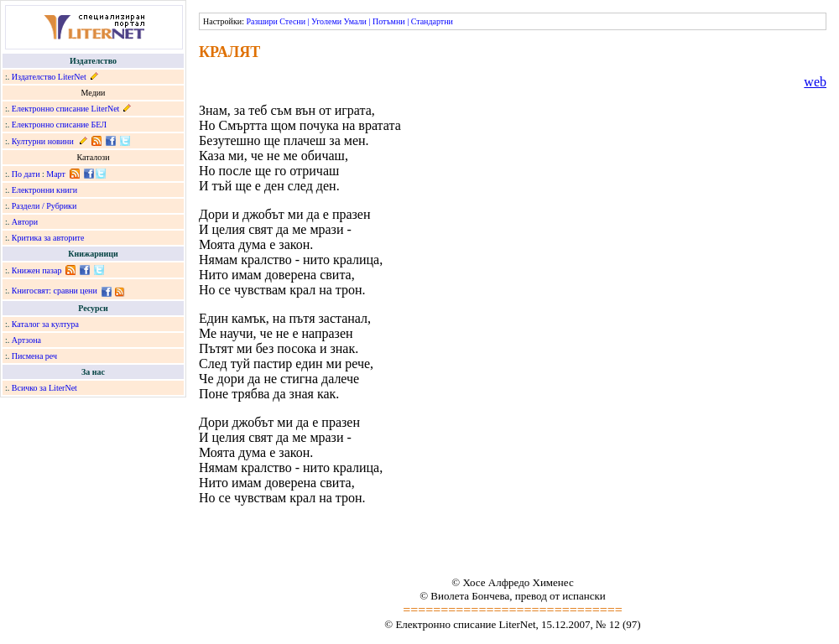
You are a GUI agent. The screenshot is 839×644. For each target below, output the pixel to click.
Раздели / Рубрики (44, 206)
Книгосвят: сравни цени (55, 291)
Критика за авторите (48, 238)
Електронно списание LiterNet (66, 109)
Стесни (292, 21)
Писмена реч (34, 356)
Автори (25, 222)
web (815, 82)
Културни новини (43, 141)
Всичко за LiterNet (44, 388)
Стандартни (432, 21)
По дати (26, 174)
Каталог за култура (45, 324)
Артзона (26, 340)
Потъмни (389, 21)
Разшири (261, 21)
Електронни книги (44, 190)
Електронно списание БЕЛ (59, 125)
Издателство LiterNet (49, 77)
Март (56, 174)
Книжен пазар (37, 270)
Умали (355, 21)
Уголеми (326, 21)
